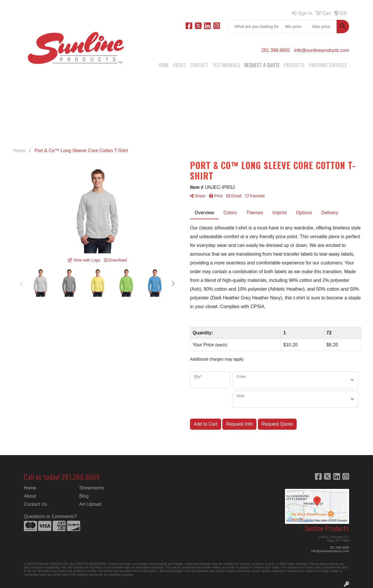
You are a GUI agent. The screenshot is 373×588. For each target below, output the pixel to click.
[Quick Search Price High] (323, 27)
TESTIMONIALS (226, 65)
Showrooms (92, 488)
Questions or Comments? (50, 516)
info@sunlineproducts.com (322, 50)
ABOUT (180, 65)
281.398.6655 (276, 50)
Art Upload (90, 504)
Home (30, 488)
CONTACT (199, 65)
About (30, 496)
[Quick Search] (255, 27)
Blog (84, 496)
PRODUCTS (294, 65)
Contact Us (35, 504)
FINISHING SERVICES (328, 65)
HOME (164, 65)
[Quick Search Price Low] (296, 27)
